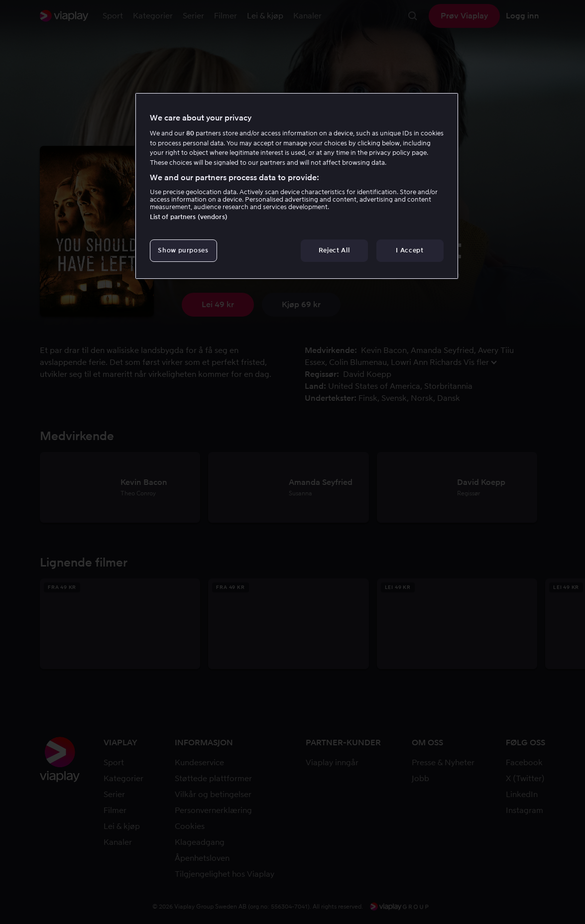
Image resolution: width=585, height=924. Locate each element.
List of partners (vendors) (189, 217)
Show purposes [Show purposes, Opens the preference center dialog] (183, 250)
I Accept (409, 250)
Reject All (334, 250)
